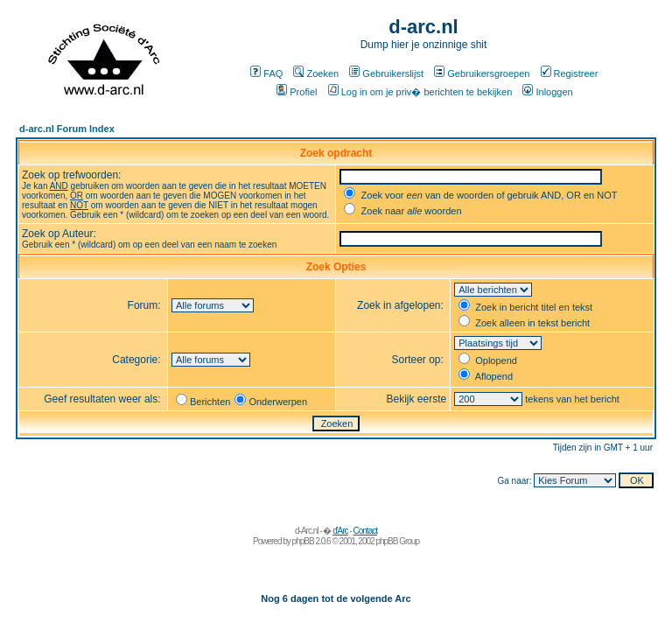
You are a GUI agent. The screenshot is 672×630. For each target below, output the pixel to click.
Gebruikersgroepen (482, 73)
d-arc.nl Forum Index (67, 129)
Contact (365, 531)
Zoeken (316, 73)
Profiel (297, 92)
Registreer (570, 73)
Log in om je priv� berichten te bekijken (420, 92)
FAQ (266, 73)
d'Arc (340, 531)
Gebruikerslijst (386, 73)
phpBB (303, 541)
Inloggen (547, 92)
